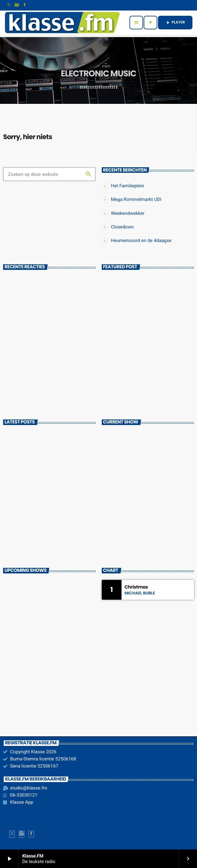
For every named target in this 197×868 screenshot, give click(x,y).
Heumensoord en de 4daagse (141, 240)
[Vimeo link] (62, 23)
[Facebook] (25, 5)
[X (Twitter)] (9, 5)
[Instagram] (17, 5)
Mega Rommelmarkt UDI (136, 199)
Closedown (122, 227)
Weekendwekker (128, 213)
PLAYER (175, 22)
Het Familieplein (128, 186)
